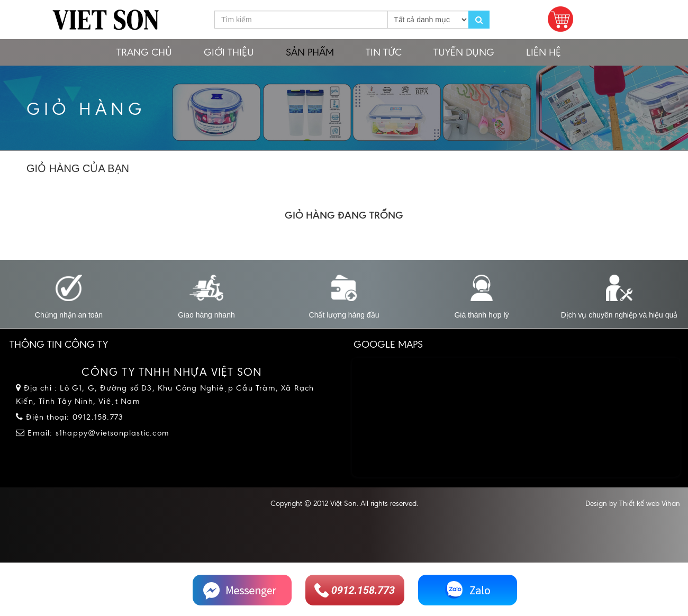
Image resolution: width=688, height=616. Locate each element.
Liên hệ (544, 52)
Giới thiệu (229, 52)
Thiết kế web (639, 504)
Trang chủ (144, 52)
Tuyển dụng (464, 52)
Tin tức (384, 52)
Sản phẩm (310, 52)
